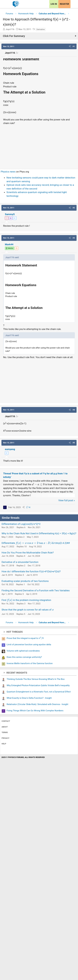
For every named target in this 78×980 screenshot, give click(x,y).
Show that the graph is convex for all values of (28, 610)
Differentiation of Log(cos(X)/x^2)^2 (21, 524)
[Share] (24, 507)
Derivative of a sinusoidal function (20, 562)
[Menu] (5, 4)
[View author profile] (17, 248)
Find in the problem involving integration (26, 600)
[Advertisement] (39, 146)
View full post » (67, 500)
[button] (70, 46)
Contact (6, 721)
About (5, 727)
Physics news (8, 172)
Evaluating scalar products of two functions (25, 581)
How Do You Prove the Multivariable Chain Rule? (28, 553)
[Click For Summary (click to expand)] (39, 36)
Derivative (41, 29)
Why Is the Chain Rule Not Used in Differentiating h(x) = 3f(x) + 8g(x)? (39, 533)
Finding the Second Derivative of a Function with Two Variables (36, 590)
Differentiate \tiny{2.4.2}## (36, 543)
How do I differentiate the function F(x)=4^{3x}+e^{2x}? (31, 571)
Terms (5, 732)
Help (4, 744)
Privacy (5, 738)
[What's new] (73, 4)
